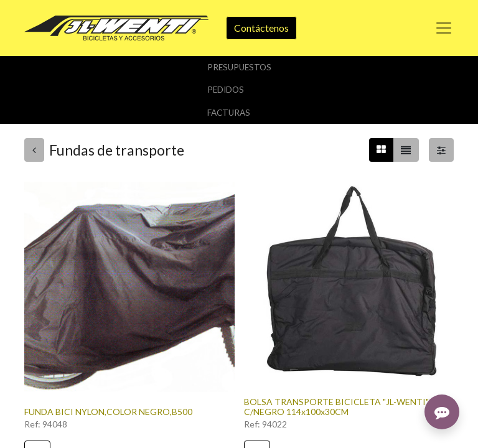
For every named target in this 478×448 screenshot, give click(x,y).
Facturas (229, 113)
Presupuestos (239, 67)
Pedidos (226, 90)
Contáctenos (261, 28)
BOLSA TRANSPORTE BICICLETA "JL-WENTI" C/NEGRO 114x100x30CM (336, 407)
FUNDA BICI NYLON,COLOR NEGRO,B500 (108, 412)
